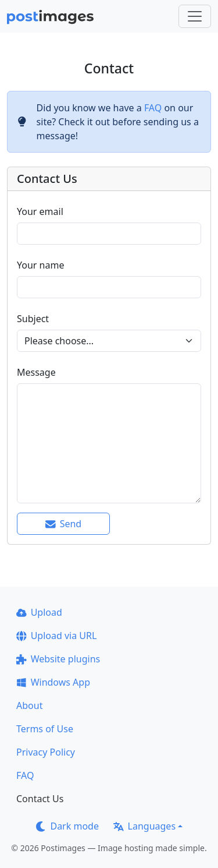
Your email (40, 211)
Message (36, 372)
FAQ (153, 108)
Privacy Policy (46, 752)
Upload (39, 612)
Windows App (53, 682)
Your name (40, 265)
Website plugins (58, 659)
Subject (33, 319)
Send (63, 524)
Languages (144, 826)
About (29, 705)
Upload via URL (56, 636)
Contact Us (40, 799)
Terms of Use (45, 729)
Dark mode (67, 826)
